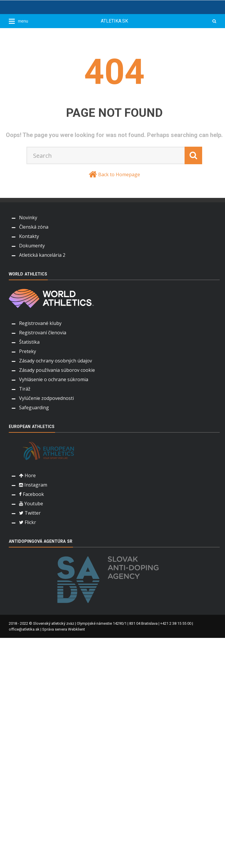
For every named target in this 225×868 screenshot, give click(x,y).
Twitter (30, 513)
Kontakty (29, 236)
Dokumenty (32, 246)
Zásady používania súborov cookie (57, 370)
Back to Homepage (119, 174)
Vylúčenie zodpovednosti (46, 398)
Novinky (28, 218)
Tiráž (25, 389)
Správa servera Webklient (64, 629)
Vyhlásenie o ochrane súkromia (54, 379)
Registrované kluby (40, 323)
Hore (27, 475)
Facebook (31, 494)
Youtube (31, 504)
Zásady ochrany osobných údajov (56, 361)
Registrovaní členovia (43, 333)
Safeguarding (34, 408)
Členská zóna (34, 227)
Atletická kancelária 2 (42, 255)
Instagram (33, 485)
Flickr (28, 522)
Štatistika (29, 342)
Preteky (28, 351)
